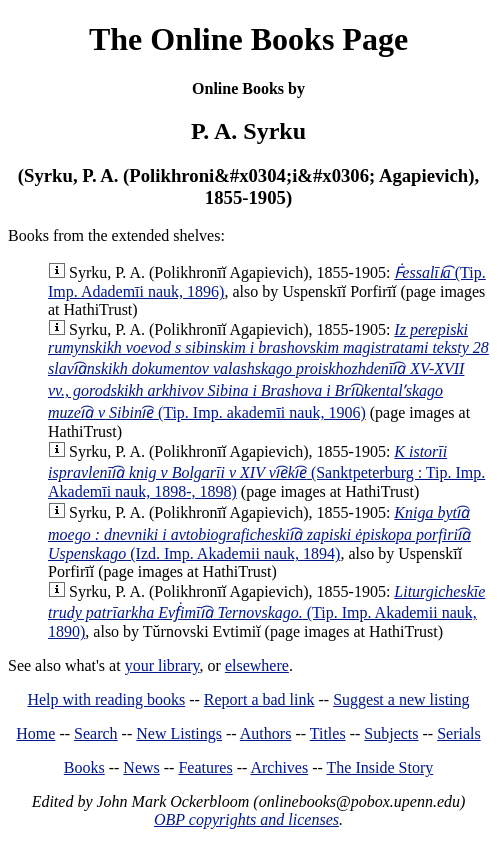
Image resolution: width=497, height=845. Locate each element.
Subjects (391, 733)
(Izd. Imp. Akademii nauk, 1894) (259, 533)
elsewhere (257, 665)
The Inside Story (380, 767)
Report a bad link (259, 699)
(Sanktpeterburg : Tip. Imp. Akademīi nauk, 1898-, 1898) (266, 471)
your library (162, 665)
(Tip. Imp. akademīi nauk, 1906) (268, 371)
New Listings (179, 733)
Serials (459, 733)
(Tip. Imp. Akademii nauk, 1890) (266, 611)
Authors (266, 733)
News (141, 767)
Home (35, 733)
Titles (328, 733)
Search (96, 733)
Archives (279, 767)
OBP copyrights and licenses (246, 819)
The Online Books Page (248, 39)
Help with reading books (106, 699)
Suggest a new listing (401, 699)
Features (205, 767)
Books (84, 767)
